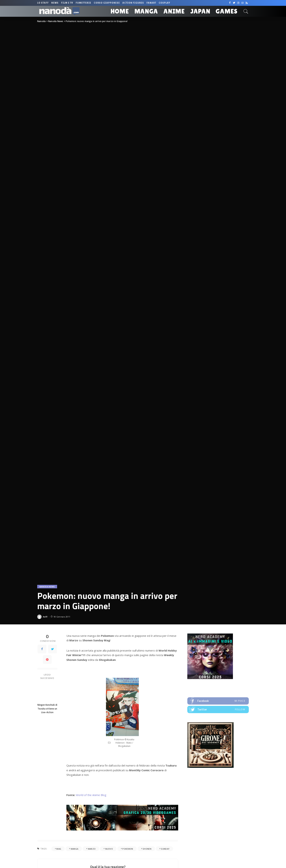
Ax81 (45, 617)
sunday (165, 849)
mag (59, 849)
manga (75, 849)
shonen (147, 849)
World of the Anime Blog (91, 795)
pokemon (128, 849)
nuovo (109, 849)
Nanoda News (47, 587)
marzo (92, 849)
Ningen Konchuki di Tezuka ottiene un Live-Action (47, 708)
